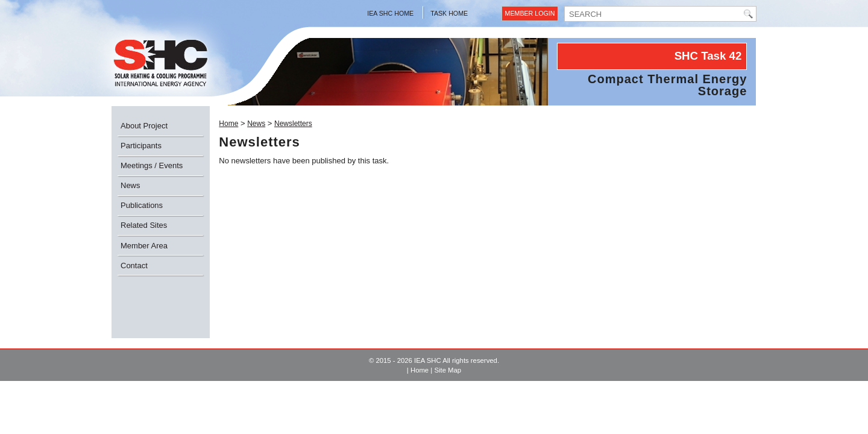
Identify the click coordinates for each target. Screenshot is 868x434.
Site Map (448, 370)
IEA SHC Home (390, 13)
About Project (144, 126)
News (131, 185)
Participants (141, 146)
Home (228, 124)
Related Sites (144, 225)
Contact (134, 266)
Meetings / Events (152, 165)
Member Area (144, 246)
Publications (142, 205)
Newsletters (293, 124)
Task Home (449, 13)
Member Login (530, 13)
